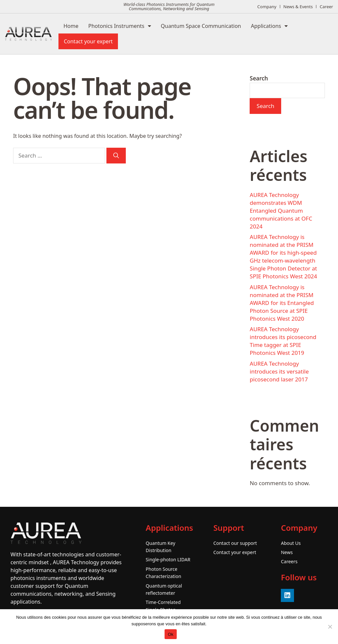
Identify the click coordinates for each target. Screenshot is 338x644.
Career (326, 7)
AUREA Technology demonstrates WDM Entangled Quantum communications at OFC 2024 (281, 211)
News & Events (298, 7)
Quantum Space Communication (201, 26)
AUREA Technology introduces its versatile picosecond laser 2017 (279, 371)
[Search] (116, 156)
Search (259, 78)
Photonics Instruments (120, 26)
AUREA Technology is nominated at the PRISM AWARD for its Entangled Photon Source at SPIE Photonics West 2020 (282, 303)
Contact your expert (88, 41)
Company (267, 7)
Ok (171, 634)
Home (71, 26)
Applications (269, 26)
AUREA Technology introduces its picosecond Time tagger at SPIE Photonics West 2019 (283, 341)
